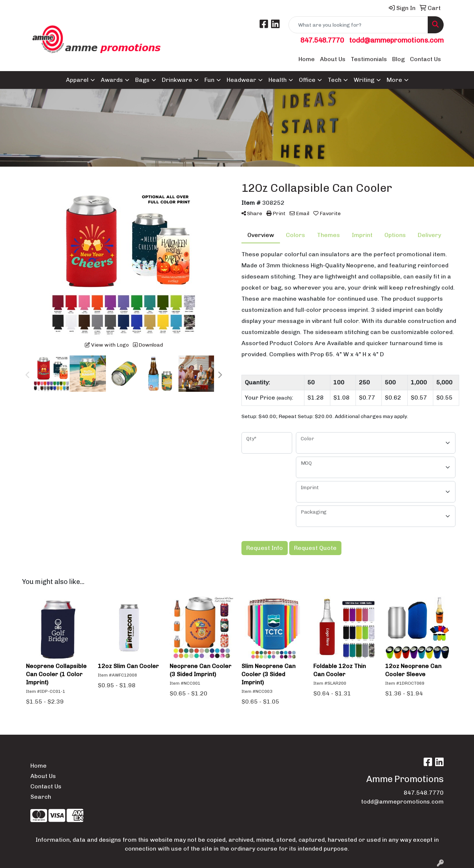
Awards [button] (112, 80)
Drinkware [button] (177, 80)
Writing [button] (364, 80)
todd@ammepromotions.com (396, 40)
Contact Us (425, 59)
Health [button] (278, 80)
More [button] (394, 80)
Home (307, 59)
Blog (398, 59)
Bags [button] (142, 80)
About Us (333, 59)
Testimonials (369, 59)
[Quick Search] (358, 25)
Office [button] (307, 80)
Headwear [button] (241, 80)
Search (41, 797)
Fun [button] (209, 80)
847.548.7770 (322, 40)
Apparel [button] (77, 80)
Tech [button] (335, 80)
